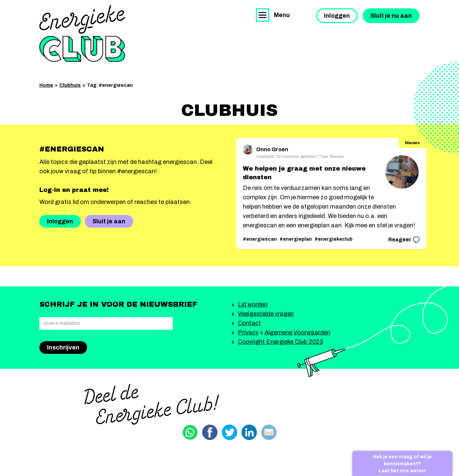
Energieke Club (82, 33)
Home (46, 85)
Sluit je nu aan (391, 16)
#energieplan (296, 239)
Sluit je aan (109, 221)
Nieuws (412, 143)
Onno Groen (266, 148)
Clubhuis (70, 85)
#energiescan (260, 239)
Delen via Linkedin (249, 432)
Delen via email (269, 432)
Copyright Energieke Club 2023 (280, 342)
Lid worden (253, 304)
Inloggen (337, 16)
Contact (249, 323)
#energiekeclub (334, 239)
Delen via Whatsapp (190, 432)
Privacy (248, 332)
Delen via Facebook (210, 432)
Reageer (404, 240)
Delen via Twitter (229, 432)
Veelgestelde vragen (266, 314)
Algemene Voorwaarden (297, 332)
